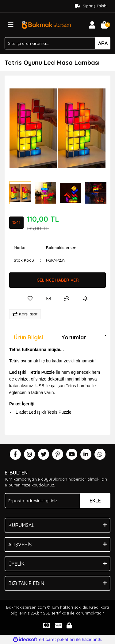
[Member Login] (92, 25)
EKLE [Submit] (95, 501)
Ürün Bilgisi (28, 337)
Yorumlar (74, 337)
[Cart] (104, 25)
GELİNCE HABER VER (58, 280)
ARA (103, 43)
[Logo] (46, 24)
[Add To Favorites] (30, 299)
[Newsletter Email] (57, 501)
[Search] (57, 43)
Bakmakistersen (61, 248)
